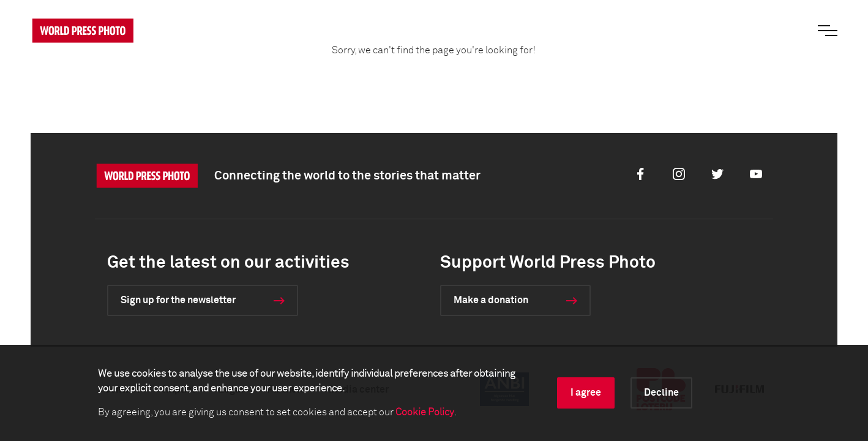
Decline (661, 393)
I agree (586, 393)
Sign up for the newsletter (178, 300)
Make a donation (491, 300)
